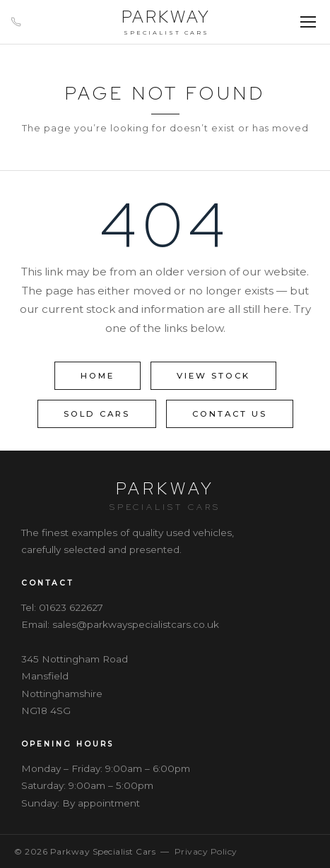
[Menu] (308, 22)
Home (98, 376)
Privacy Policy (206, 851)
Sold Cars (97, 414)
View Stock (213, 376)
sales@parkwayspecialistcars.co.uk (136, 624)
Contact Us (230, 414)
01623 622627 (71, 607)
